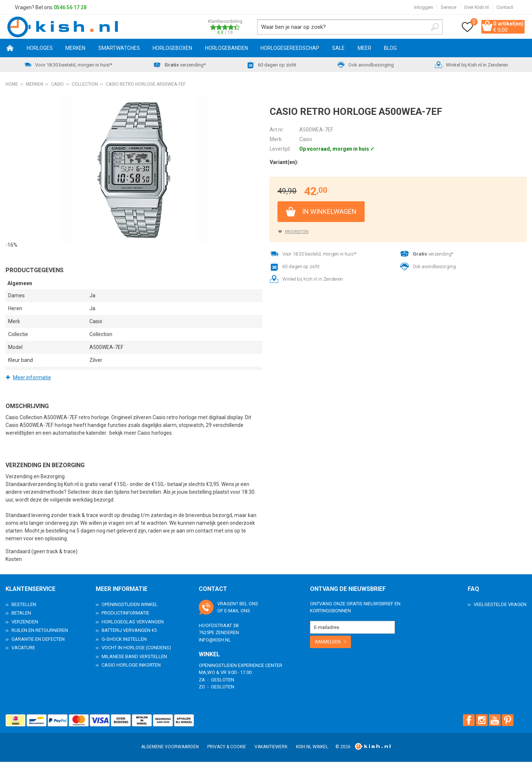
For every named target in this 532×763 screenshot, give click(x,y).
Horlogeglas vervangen (133, 623)
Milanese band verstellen (134, 658)
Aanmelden (328, 643)
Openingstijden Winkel (130, 605)
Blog (390, 49)
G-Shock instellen (124, 640)
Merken (75, 49)
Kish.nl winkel (312, 748)
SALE (338, 49)
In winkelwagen (329, 213)
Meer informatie (32, 379)
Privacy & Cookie (227, 748)
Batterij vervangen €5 (129, 631)
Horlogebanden (226, 49)
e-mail (232, 612)
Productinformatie (125, 614)
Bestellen (24, 605)
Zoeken (423, 27)
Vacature (23, 649)
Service (449, 7)
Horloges (40, 49)
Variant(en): (284, 163)
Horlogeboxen (172, 49)
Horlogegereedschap (290, 49)
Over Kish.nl (476, 7)
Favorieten (297, 233)
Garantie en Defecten (38, 640)
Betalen (21, 614)
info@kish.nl (215, 641)
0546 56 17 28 (70, 7)
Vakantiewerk (271, 748)
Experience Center (260, 666)
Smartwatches (119, 49)
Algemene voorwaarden (170, 748)
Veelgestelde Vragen (500, 605)
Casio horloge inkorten (131, 666)
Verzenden (25, 623)
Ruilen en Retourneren (40, 631)
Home (10, 49)
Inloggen (424, 7)
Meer (364, 49)
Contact (505, 7)
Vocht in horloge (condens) (136, 649)
